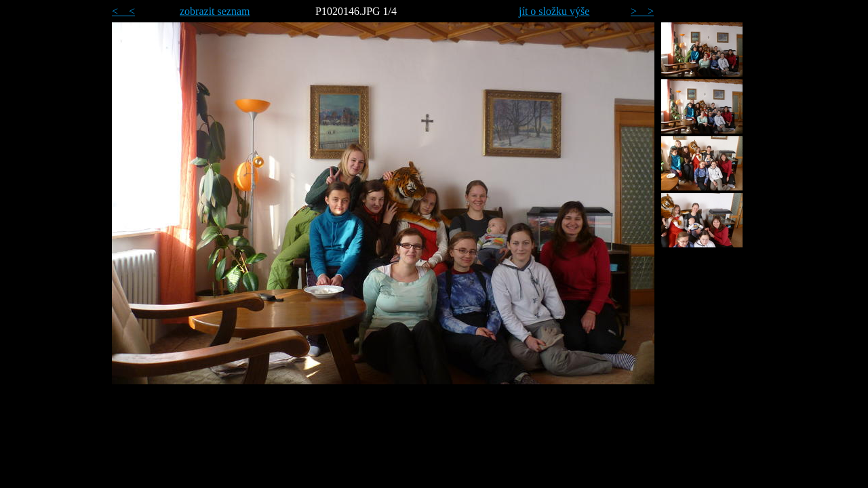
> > (642, 11)
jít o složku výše (554, 11)
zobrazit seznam (215, 11)
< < (123, 11)
